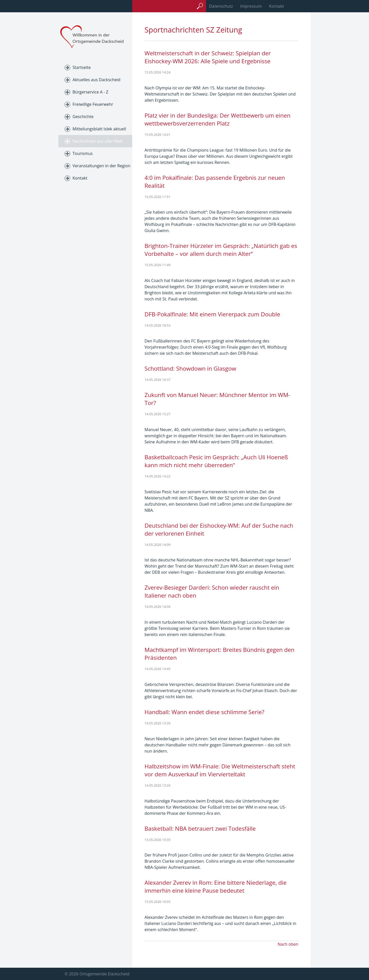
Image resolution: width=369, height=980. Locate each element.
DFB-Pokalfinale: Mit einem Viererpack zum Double (212, 314)
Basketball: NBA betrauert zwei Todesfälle (200, 828)
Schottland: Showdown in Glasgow (190, 368)
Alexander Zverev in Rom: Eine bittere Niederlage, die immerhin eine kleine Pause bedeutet (216, 887)
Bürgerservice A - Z (90, 92)
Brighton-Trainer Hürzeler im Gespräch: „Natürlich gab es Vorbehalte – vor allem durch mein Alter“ (221, 250)
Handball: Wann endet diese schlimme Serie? (204, 712)
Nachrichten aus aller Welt (98, 141)
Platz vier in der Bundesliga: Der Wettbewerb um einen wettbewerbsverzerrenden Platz (218, 119)
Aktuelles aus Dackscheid (96, 80)
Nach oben (288, 944)
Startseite (82, 67)
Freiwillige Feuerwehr (93, 104)
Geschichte (83, 117)
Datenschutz (221, 6)
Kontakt (276, 6)
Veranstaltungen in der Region (101, 166)
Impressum (251, 6)
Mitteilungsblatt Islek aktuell (99, 129)
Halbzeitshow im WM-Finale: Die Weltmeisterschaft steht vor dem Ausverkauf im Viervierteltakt (220, 770)
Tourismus (83, 153)
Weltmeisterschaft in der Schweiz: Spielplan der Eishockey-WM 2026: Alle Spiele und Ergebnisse (208, 57)
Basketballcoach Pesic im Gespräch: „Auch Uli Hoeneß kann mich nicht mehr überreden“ (216, 461)
